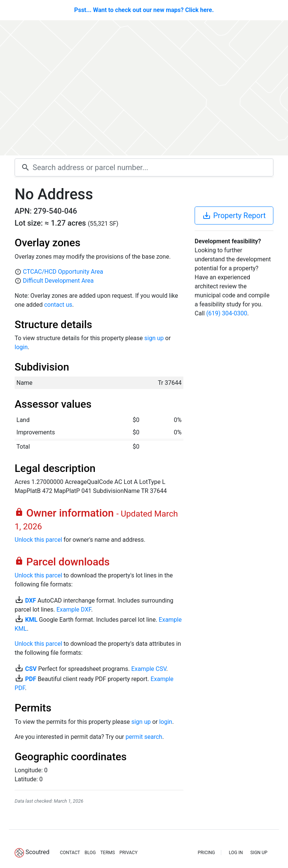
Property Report (234, 215)
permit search (144, 737)
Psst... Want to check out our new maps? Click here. (144, 10)
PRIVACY (128, 853)
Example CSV (149, 669)
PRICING (206, 853)
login (21, 347)
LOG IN (236, 853)
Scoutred (37, 852)
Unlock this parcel (38, 540)
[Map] (144, 88)
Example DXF (73, 610)
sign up (154, 338)
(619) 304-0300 (227, 313)
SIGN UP (259, 853)
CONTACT (70, 853)
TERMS (107, 853)
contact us (58, 305)
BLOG (90, 853)
